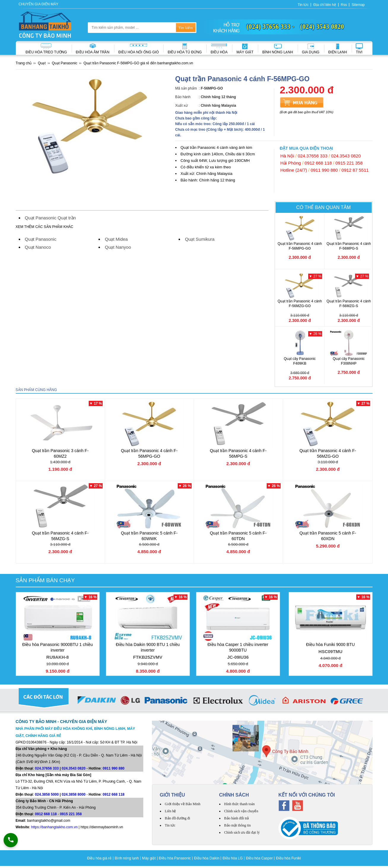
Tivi (359, 52)
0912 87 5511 (355, 170)
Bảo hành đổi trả (237, 818)
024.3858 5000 (47, 794)
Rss (344, 5)
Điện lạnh (338, 52)
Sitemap (358, 5)
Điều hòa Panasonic (175, 858)
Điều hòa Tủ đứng (185, 52)
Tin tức (303, 5)
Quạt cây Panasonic (300, 361)
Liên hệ (171, 811)
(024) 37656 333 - (271, 26)
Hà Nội (287, 156)
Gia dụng (311, 52)
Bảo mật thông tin (238, 825)
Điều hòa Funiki (288, 858)
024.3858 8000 (74, 794)
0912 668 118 (318, 163)
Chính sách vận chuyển (241, 811)
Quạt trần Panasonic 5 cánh (149, 536)
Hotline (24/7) (294, 170)
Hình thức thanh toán (240, 804)
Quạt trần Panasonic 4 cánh (300, 246)
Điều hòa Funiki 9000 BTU (331, 649)
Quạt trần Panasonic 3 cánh (60, 453)
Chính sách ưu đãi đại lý (242, 832)
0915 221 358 (349, 163)
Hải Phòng (291, 163)
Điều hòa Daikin (207, 858)
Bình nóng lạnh (278, 52)
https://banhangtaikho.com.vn (54, 827)
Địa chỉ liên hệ (325, 5)
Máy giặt (245, 52)
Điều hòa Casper (259, 858)
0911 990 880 (324, 170)
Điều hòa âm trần (93, 52)
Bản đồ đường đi (178, 818)
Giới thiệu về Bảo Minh (183, 804)
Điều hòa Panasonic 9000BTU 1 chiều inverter (58, 652)
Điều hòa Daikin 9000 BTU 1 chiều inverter (148, 652)
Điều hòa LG (233, 858)
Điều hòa (219, 52)
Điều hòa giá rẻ (99, 858)
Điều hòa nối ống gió (139, 52)
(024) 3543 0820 (322, 26)
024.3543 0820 (346, 156)
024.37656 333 (313, 156)
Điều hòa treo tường (46, 52)
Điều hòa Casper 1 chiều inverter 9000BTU (238, 652)
